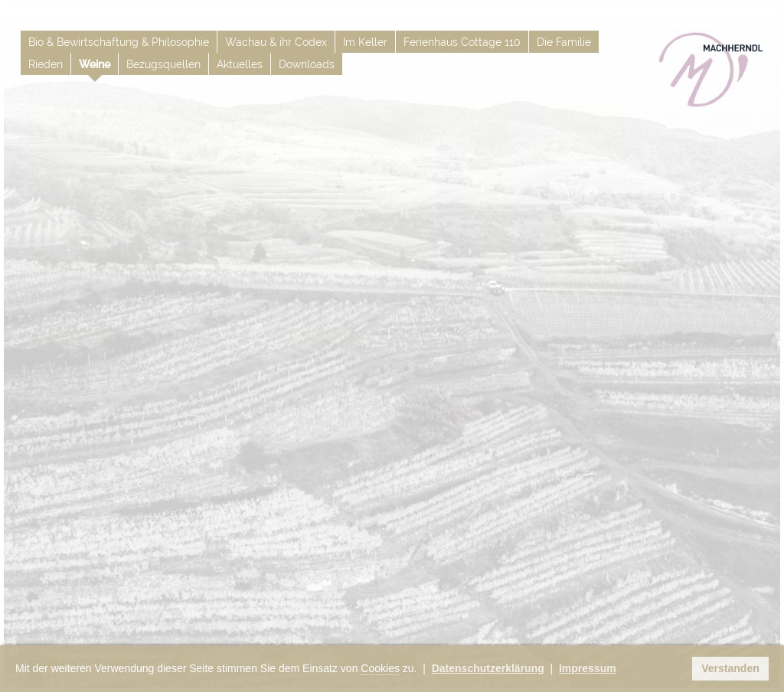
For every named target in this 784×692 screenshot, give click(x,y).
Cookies (380, 668)
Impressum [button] (588, 668)
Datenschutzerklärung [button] (488, 668)
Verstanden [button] (730, 668)
